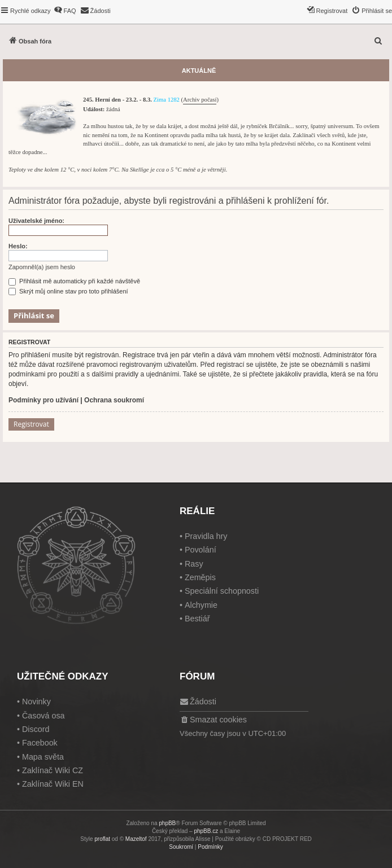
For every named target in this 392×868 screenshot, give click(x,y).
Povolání (201, 550)
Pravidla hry (206, 536)
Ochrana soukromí (114, 400)
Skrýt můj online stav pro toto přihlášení (68, 291)
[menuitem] (65, 11)
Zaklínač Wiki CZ (53, 770)
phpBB (167, 823)
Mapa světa (43, 757)
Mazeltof (136, 839)
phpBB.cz (206, 831)
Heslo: (18, 246)
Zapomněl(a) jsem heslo (42, 267)
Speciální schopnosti (222, 591)
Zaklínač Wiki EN (53, 784)
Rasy (194, 564)
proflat (102, 839)
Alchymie (201, 605)
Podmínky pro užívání (43, 400)
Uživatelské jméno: (36, 221)
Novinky (36, 702)
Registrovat (31, 424)
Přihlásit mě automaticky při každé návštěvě (74, 281)
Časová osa (43, 716)
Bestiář (197, 619)
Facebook (40, 743)
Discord (36, 729)
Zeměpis (200, 577)
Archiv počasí (200, 100)
